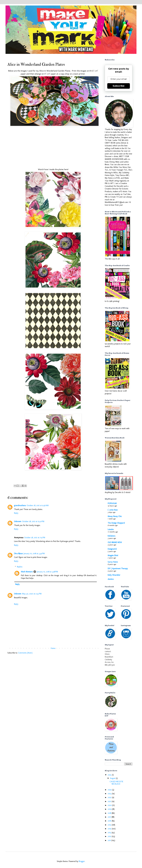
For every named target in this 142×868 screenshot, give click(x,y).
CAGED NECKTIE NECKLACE (116, 783)
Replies (20, 567)
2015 (110, 825)
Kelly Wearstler (114, 575)
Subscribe (119, 86)
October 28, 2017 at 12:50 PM (33, 521)
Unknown (18, 521)
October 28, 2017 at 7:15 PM (35, 538)
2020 (110, 805)
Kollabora (111, 536)
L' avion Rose (113, 510)
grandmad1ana (20, 505)
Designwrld (112, 549)
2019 (110, 809)
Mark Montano (27, 572)
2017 (110, 817)
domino (111, 579)
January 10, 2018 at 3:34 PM (34, 554)
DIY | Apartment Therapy (118, 569)
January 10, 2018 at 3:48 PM (47, 572)
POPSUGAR (112, 503)
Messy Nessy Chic (115, 516)
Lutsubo (111, 529)
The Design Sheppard (116, 523)
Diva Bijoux (18, 554)
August (113, 778)
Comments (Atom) (25, 653)
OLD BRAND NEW (115, 542)
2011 (110, 840)
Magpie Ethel (113, 555)
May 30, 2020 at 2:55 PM (32, 594)
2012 (110, 836)
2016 (110, 821)
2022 (110, 797)
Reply (16, 513)
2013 (110, 833)
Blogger (82, 861)
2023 (110, 794)
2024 (110, 790)
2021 (110, 801)
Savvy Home (113, 562)
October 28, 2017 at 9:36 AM (38, 505)
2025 (110, 775)
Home (53, 648)
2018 (110, 813)
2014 (110, 829)
